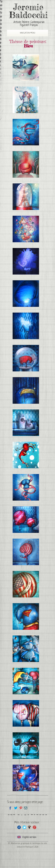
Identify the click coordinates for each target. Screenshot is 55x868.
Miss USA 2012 (26, 584)
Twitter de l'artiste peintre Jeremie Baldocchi (24, 827)
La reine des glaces (26, 68)
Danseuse (26, 552)
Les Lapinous (26, 423)
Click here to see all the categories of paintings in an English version (28, 837)
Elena (26, 455)
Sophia (26, 487)
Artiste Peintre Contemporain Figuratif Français (29, 24)
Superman (26, 616)
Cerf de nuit (26, 261)
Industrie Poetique (25, 847)
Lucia (26, 132)
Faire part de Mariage (26, 100)
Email (26, 808)
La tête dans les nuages (26, 326)
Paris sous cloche (26, 197)
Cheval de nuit (26, 390)
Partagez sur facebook (10, 808)
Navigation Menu (25, 33)
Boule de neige (26, 358)
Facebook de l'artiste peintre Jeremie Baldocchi (19, 827)
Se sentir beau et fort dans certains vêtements (26, 778)
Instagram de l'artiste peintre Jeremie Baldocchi (29, 827)
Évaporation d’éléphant (26, 164)
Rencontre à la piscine (26, 713)
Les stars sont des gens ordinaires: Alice (26, 649)
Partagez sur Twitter (15, 808)
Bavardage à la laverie (26, 681)
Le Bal (26, 229)
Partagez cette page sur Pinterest (21, 808)
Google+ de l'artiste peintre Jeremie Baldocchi (35, 827)
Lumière (26, 294)
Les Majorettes (26, 520)
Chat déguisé (26, 746)
